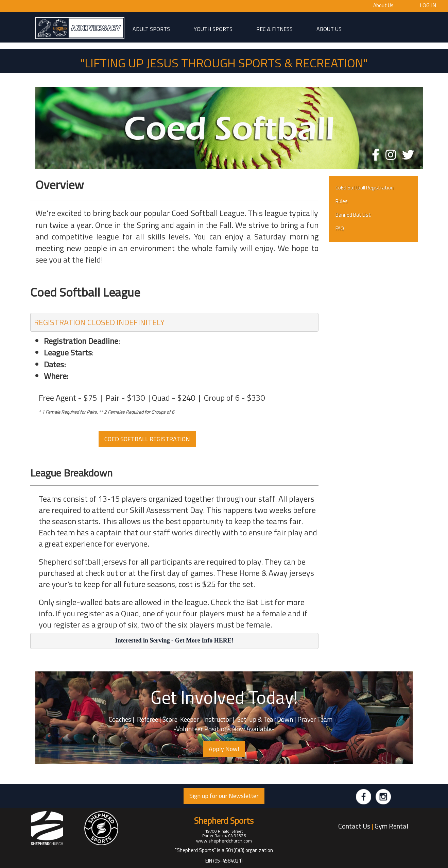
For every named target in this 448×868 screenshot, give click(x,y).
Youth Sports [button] (213, 29)
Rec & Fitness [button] (274, 29)
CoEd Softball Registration (365, 188)
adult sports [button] (151, 29)
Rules (342, 201)
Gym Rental (391, 826)
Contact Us (354, 826)
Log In (428, 5)
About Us (383, 5)
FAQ (340, 228)
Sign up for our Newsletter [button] (224, 796)
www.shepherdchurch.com (224, 841)
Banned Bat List (353, 215)
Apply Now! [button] (224, 749)
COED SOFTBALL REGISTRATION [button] (147, 439)
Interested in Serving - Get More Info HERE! (174, 640)
